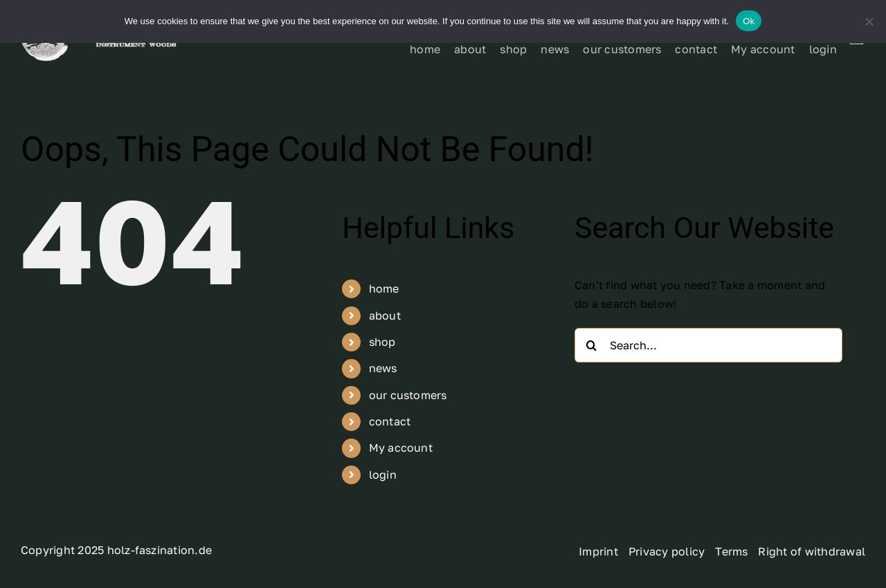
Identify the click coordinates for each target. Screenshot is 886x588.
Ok (749, 21)
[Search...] (708, 345)
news (383, 368)
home (384, 288)
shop (382, 342)
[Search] (592, 345)
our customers (408, 395)
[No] (869, 21)
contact (390, 421)
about (385, 315)
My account (401, 448)
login (383, 475)
